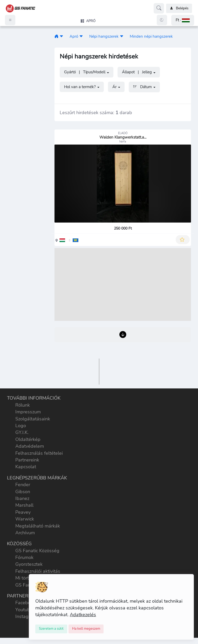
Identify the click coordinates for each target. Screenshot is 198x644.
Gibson (23, 492)
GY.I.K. (22, 432)
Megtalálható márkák (38, 526)
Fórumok (24, 557)
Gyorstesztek (29, 564)
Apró (74, 36)
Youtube (24, 610)
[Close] (51, 629)
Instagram (26, 616)
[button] (183, 20)
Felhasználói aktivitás (38, 571)
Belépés (179, 8)
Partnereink (27, 460)
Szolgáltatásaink (33, 419)
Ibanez (22, 498)
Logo (21, 426)
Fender (23, 485)
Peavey (23, 512)
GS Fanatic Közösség (37, 551)
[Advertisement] (123, 284)
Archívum (25, 533)
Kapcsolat (26, 467)
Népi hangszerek (104, 36)
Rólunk (23, 405)
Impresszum (28, 412)
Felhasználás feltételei (39, 453)
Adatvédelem (30, 446)
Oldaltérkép (28, 439)
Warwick (25, 519)
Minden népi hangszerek (151, 36)
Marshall (24, 505)
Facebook (25, 603)
